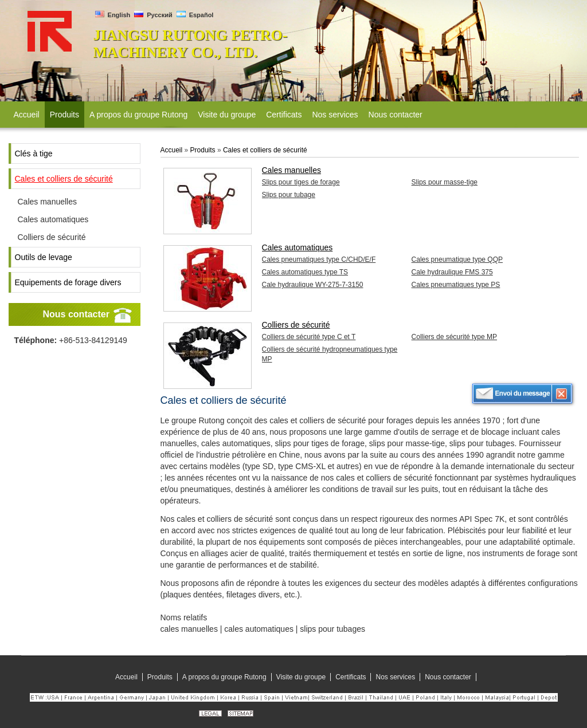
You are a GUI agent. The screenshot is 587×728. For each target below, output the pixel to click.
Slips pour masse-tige (445, 182)
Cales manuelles (48, 202)
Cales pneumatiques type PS (456, 285)
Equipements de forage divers (68, 282)
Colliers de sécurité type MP (454, 337)
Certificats (351, 677)
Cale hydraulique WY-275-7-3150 (313, 285)
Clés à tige (34, 154)
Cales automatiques (53, 219)
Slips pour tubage (289, 195)
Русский (153, 15)
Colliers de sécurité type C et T (309, 337)
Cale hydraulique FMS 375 (452, 272)
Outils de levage (44, 257)
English (113, 15)
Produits (203, 150)
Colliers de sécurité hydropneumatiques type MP (330, 354)
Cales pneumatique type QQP (457, 259)
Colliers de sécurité (52, 237)
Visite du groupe (301, 677)
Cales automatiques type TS (305, 272)
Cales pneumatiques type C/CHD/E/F (319, 259)
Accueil (172, 150)
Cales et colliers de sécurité (64, 179)
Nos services (395, 677)
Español (195, 15)
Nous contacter (76, 314)
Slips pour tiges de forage (301, 182)
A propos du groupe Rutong (224, 677)
